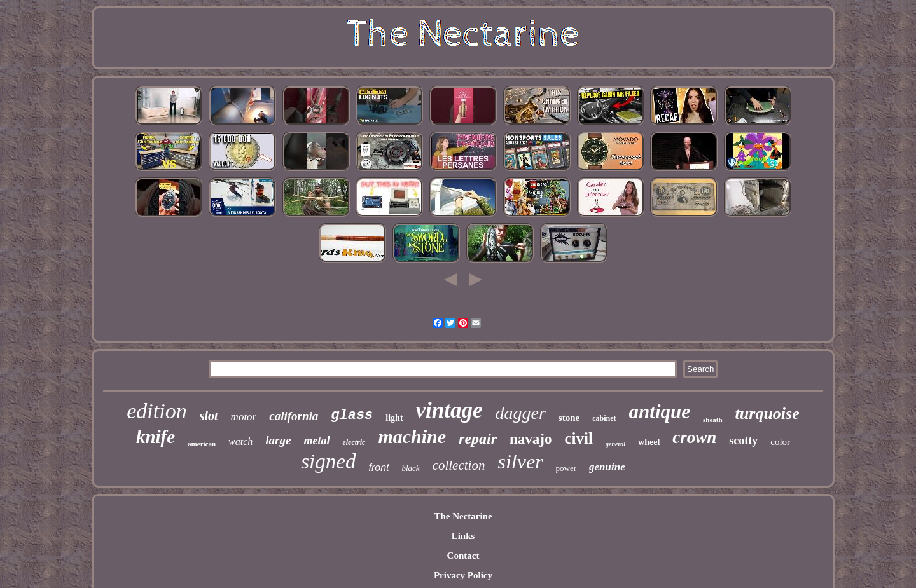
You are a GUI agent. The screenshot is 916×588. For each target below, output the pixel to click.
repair (478, 439)
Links (463, 536)
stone (569, 418)
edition (156, 411)
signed (328, 462)
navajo (531, 439)
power (566, 468)
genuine (607, 467)
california (294, 416)
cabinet (604, 418)
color (780, 442)
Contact (463, 556)
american (202, 444)
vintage (449, 410)
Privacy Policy (463, 575)
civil (579, 438)
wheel (649, 442)
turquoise (767, 414)
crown (694, 437)
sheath (713, 420)
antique (660, 412)
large (278, 440)
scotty (743, 441)
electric (354, 442)
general (615, 444)
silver (520, 462)
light (394, 418)
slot (209, 416)
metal (316, 441)
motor (244, 417)
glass (352, 415)
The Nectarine (463, 516)
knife (156, 437)
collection (459, 465)
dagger (521, 413)
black (410, 468)
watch (240, 441)
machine (412, 436)
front (378, 468)
